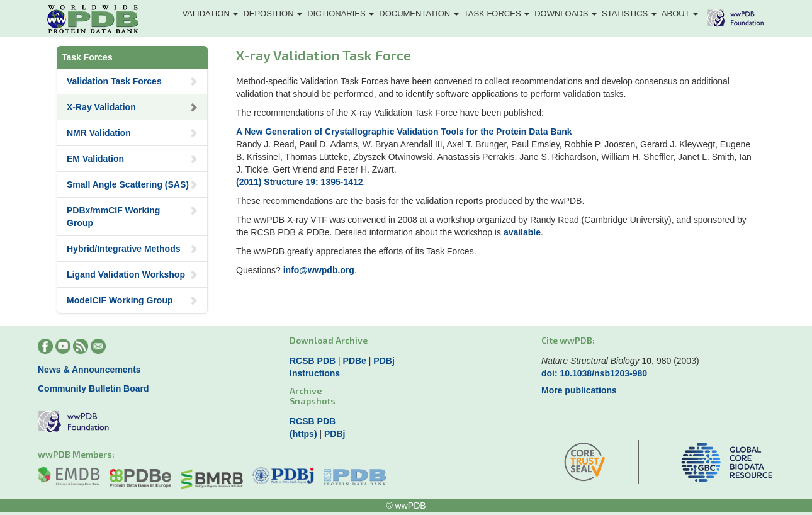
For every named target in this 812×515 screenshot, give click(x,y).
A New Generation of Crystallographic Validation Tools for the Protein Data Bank (404, 132)
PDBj (384, 361)
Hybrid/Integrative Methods (132, 249)
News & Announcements (89, 370)
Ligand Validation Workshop (132, 274)
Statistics (629, 14)
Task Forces (497, 14)
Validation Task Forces (132, 81)
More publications (579, 390)
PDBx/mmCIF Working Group (132, 217)
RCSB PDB (313, 361)
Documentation (419, 14)
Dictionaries (341, 14)
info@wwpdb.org (319, 270)
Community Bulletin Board (93, 388)
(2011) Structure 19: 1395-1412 (300, 182)
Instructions (315, 373)
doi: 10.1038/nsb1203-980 (594, 373)
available (522, 232)
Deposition (273, 14)
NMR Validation (132, 133)
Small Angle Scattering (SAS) (132, 184)
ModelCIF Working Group (132, 300)
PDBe (355, 361)
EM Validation (132, 159)
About (680, 14)
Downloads (566, 14)
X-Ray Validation (132, 107)
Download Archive (329, 340)
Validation (210, 14)
